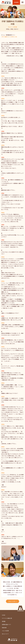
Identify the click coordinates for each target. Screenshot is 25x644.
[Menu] (23, 2)
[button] (13, 601)
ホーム (3, 35)
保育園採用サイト (10, 35)
